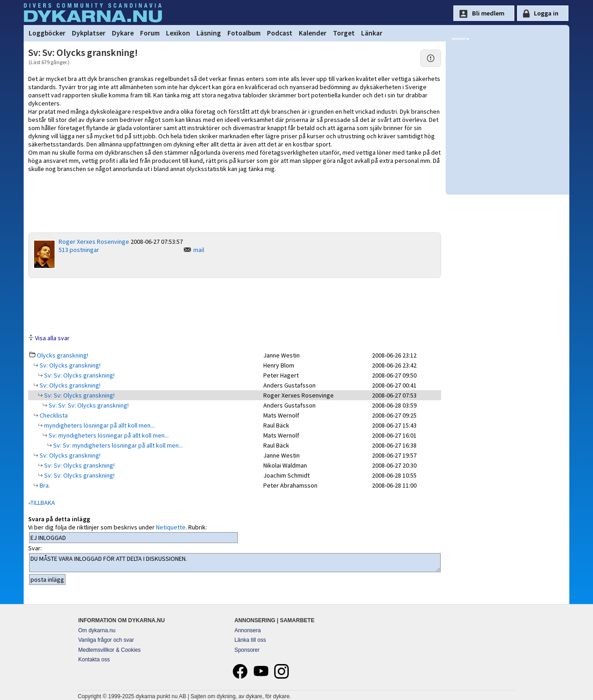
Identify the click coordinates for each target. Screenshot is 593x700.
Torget (344, 33)
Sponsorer (247, 650)
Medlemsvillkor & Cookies (109, 650)
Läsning (209, 33)
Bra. (44, 485)
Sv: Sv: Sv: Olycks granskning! (88, 405)
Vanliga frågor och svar (106, 640)
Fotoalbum (244, 33)
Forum (150, 33)
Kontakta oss (94, 660)
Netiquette (171, 527)
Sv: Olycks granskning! (69, 365)
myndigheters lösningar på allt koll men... (99, 425)
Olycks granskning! (63, 355)
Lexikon (178, 33)
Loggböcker (47, 33)
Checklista (53, 415)
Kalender (313, 33)
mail (199, 250)
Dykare (123, 33)
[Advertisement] (235, 305)
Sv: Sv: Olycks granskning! (79, 375)
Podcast (280, 33)
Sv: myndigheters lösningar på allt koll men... (108, 435)
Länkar (372, 33)
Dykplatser (89, 33)
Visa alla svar (52, 338)
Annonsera (247, 630)
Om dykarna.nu (97, 630)
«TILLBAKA (42, 503)
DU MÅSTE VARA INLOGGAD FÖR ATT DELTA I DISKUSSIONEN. (235, 563)
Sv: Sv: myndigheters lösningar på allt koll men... (117, 445)
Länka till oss (250, 640)
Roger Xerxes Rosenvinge (94, 242)
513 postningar (79, 250)
